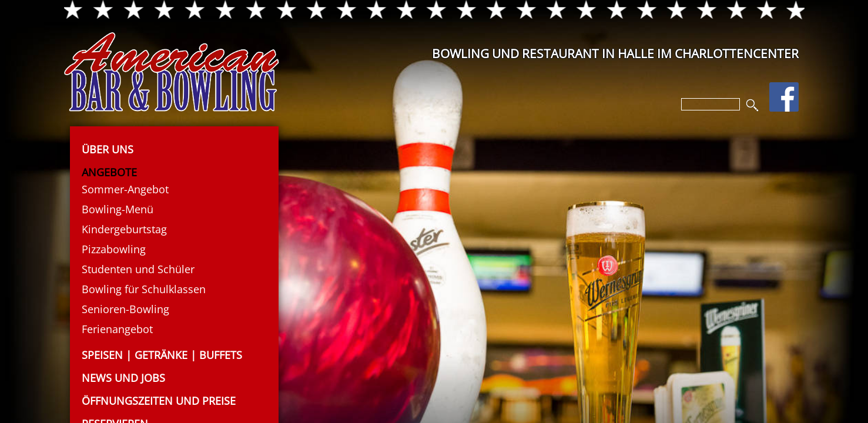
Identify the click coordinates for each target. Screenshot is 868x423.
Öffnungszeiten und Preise (159, 401)
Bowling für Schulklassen (144, 289)
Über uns (108, 149)
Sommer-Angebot (125, 189)
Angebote (109, 172)
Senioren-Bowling (125, 309)
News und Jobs (123, 378)
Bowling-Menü (118, 209)
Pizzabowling (114, 249)
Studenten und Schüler (138, 269)
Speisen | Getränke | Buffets (162, 355)
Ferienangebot (117, 329)
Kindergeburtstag (124, 229)
